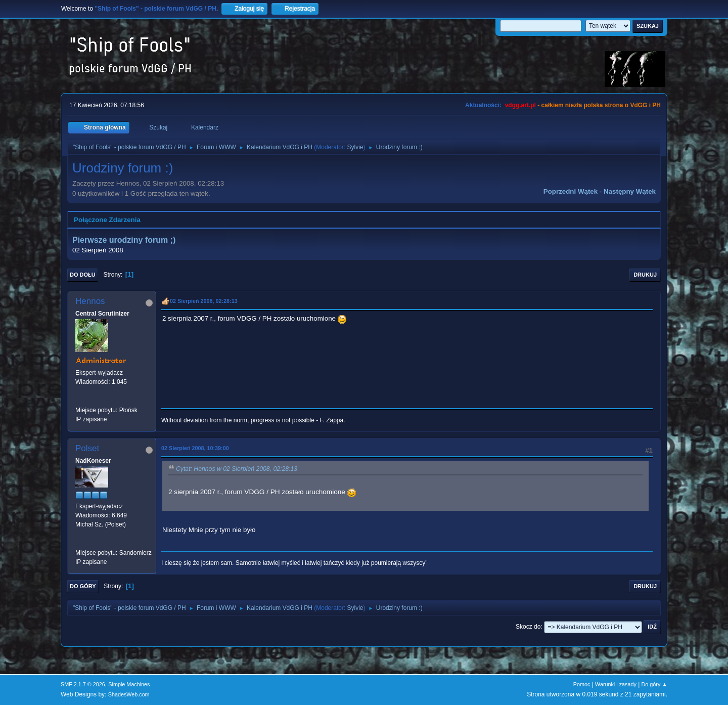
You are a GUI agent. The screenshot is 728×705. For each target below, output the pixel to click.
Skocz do (528, 627)
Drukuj (645, 275)
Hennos (90, 301)
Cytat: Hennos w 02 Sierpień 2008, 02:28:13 (237, 469)
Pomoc (582, 684)
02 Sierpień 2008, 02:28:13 (204, 301)
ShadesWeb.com (129, 694)
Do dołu (83, 275)
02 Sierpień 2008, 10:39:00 (195, 448)
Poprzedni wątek (571, 191)
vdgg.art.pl (520, 105)
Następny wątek (630, 191)
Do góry (83, 586)
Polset (87, 448)
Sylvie (355, 147)
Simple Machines (129, 684)
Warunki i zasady (616, 684)
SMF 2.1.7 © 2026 (83, 684)
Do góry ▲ (654, 684)
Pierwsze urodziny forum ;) (124, 240)
